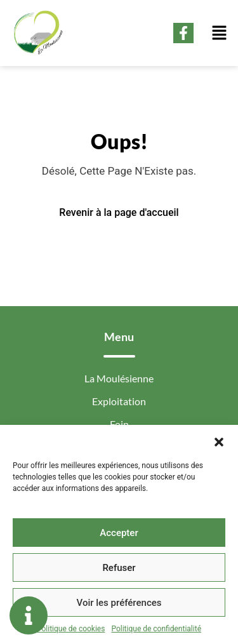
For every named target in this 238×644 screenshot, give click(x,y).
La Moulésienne (119, 378)
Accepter (119, 533)
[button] (219, 441)
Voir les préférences (119, 603)
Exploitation (119, 401)
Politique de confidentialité (156, 629)
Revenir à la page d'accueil (119, 212)
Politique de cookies (71, 629)
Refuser (119, 568)
